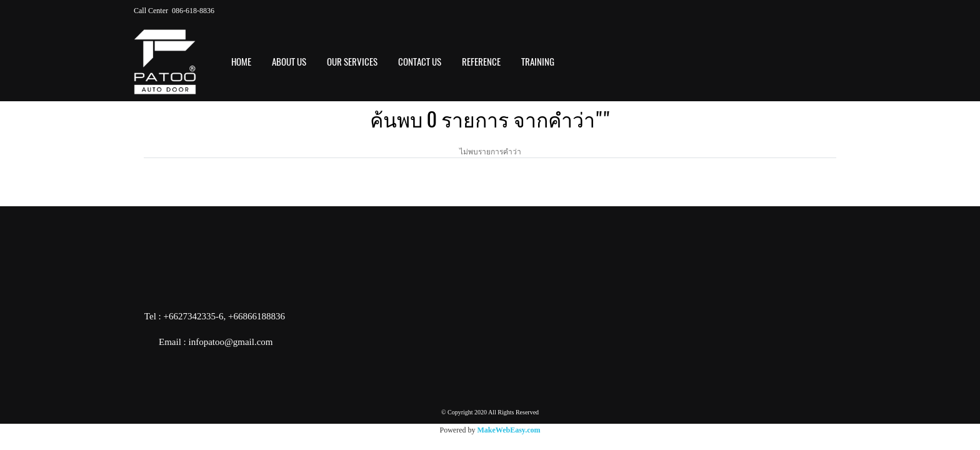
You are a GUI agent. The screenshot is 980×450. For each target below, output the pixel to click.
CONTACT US (420, 62)
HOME (241, 62)
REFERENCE (481, 62)
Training (538, 62)
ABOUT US (289, 62)
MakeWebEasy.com (509, 430)
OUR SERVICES (352, 62)
